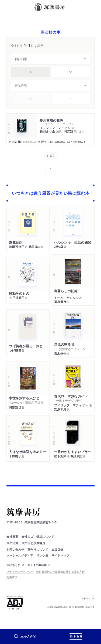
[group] (50, 72)
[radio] (31, 72)
